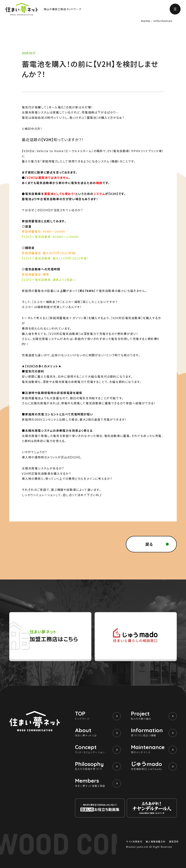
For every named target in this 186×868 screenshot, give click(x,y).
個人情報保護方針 (156, 841)
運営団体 (174, 841)
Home (146, 21)
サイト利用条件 (134, 841)
